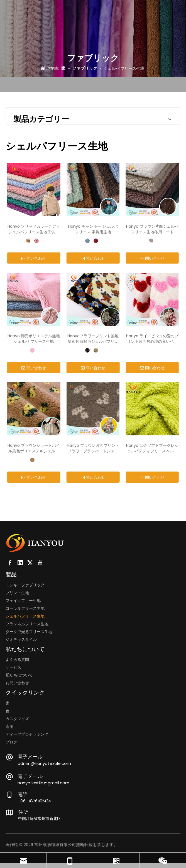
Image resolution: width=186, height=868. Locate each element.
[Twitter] (30, 563)
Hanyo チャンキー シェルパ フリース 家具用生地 (93, 229)
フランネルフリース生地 (27, 624)
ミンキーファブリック (25, 585)
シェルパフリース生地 (25, 616)
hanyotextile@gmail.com (43, 783)
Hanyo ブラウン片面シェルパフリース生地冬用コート (152, 229)
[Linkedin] (20, 563)
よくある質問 (17, 659)
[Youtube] (40, 563)
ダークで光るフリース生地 (29, 632)
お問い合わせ (17, 683)
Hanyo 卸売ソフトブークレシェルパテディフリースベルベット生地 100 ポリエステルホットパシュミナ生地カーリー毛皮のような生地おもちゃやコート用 (152, 448)
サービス (13, 667)
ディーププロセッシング (27, 734)
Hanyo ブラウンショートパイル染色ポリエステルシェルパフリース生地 (34, 448)
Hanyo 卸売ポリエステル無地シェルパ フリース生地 (34, 339)
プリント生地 (17, 593)
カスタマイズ (17, 719)
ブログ (11, 742)
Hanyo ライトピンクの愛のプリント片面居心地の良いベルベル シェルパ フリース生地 (152, 339)
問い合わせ (34, 258)
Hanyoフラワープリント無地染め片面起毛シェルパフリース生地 (93, 339)
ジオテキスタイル (21, 639)
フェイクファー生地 (23, 601)
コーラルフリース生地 (25, 608)
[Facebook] (10, 563)
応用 (9, 726)
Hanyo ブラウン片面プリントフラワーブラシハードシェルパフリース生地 (93, 448)
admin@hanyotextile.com (44, 763)
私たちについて (19, 675)
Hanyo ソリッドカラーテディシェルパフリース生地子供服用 (34, 229)
